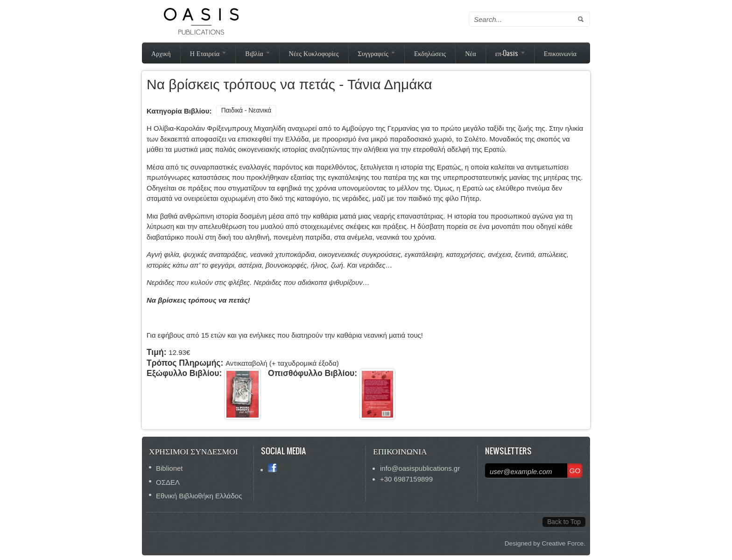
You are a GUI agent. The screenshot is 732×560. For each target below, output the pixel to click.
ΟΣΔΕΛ (168, 482)
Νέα (470, 53)
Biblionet (169, 468)
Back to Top (564, 522)
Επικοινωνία (560, 53)
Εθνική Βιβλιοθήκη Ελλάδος (199, 496)
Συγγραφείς (377, 53)
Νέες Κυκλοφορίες (314, 53)
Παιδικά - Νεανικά (246, 110)
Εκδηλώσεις (430, 53)
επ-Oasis (510, 53)
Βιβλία (257, 53)
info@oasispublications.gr (420, 468)
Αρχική (161, 53)
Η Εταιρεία (208, 53)
